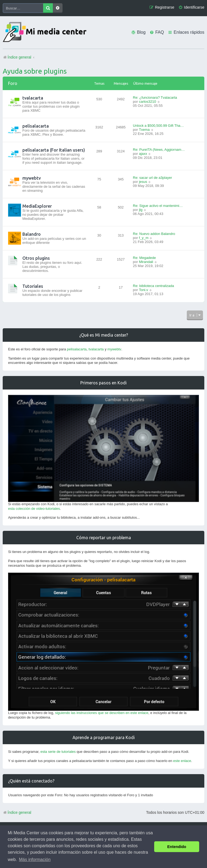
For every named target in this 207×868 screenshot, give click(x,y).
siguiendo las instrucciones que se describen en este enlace (102, 713)
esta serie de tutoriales (58, 752)
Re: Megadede (144, 258)
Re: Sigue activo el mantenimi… (158, 206)
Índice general (17, 812)
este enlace (182, 761)
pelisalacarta (36, 126)
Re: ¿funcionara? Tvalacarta (155, 98)
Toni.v (143, 290)
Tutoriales (33, 286)
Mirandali (146, 262)
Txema (144, 130)
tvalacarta (33, 98)
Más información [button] (35, 860)
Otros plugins (36, 258)
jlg (141, 210)
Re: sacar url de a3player (152, 178)
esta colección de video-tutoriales (34, 509)
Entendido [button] (177, 847)
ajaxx (143, 154)
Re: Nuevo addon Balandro (154, 234)
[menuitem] (191, 7)
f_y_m (144, 238)
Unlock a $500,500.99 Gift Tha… (158, 126)
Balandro (32, 234)
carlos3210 (147, 102)
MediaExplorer (37, 206)
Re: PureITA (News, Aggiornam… (159, 150)
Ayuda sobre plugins (35, 71)
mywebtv (32, 178)
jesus (143, 182)
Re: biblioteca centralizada (153, 286)
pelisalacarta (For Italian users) (54, 150)
